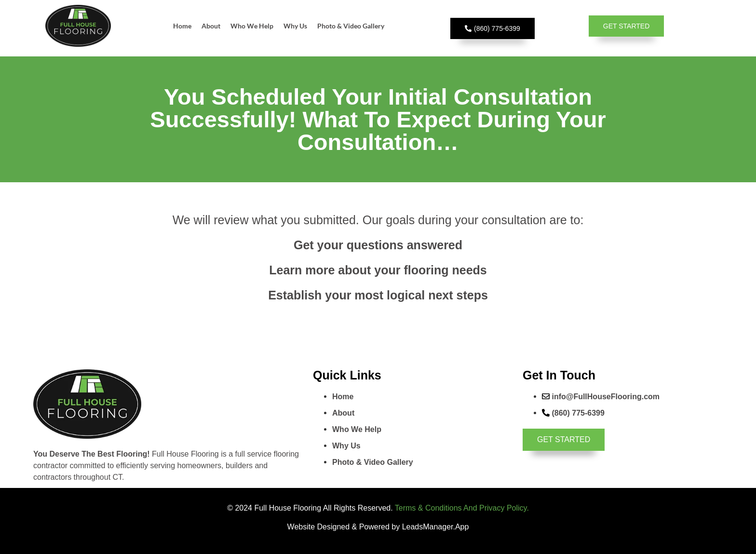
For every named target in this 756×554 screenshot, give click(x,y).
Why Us (295, 26)
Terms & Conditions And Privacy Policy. (462, 508)
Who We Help (252, 26)
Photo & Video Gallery (351, 26)
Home (182, 26)
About (211, 26)
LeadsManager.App (436, 527)
